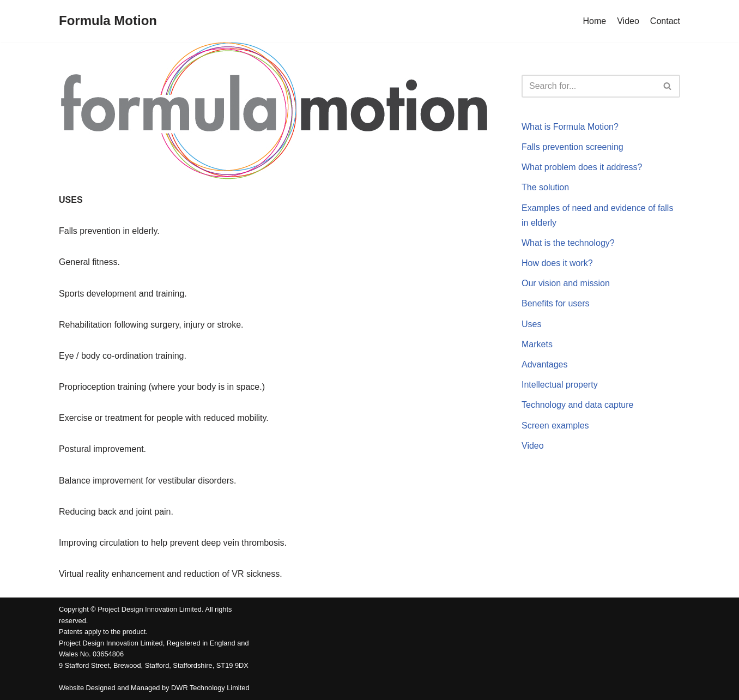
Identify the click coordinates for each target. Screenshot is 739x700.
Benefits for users (556, 303)
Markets (537, 344)
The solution (545, 187)
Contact (665, 21)
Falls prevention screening (573, 147)
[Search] (589, 86)
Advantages (545, 364)
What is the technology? (568, 243)
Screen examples (555, 426)
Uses (531, 324)
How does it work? (557, 263)
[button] (667, 86)
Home (595, 21)
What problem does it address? (582, 167)
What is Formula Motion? (570, 127)
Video (628, 21)
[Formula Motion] (108, 21)
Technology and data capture (577, 405)
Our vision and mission (566, 283)
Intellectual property (560, 385)
